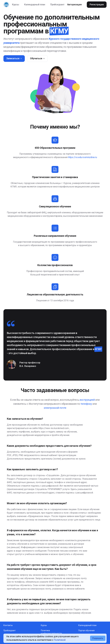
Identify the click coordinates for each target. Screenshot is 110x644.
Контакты (8, 625)
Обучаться (37, 58)
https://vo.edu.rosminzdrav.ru (82, 157)
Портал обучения (86, 630)
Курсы (16, 5)
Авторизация (74, 5)
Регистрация (97, 5)
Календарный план (35, 5)
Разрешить (98, 638)
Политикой (60, 640)
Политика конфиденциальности (51, 632)
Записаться (14, 58)
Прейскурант (57, 5)
